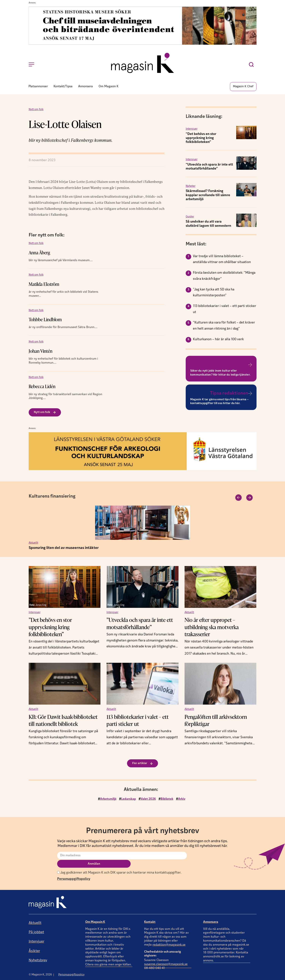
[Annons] (143, 44)
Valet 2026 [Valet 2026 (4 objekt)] (148, 800)
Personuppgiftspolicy (74, 871)
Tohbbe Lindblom (45, 321)
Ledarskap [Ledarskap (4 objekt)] (129, 800)
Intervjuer (192, 130)
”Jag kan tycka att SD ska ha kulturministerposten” (214, 294)
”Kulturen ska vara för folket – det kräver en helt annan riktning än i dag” (224, 327)
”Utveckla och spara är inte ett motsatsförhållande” (140, 624)
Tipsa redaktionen (229, 395)
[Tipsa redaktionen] (250, 395)
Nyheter (191, 187)
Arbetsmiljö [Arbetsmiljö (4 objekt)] (108, 800)
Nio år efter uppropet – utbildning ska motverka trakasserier (212, 628)
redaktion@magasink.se (169, 937)
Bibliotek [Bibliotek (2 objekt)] (167, 800)
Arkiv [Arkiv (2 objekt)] (182, 800)
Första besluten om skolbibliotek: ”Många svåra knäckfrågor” (224, 277)
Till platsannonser (229, 366)
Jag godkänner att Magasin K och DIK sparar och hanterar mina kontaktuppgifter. (119, 865)
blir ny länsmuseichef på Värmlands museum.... (61, 262)
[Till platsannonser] (250, 366)
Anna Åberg (39, 254)
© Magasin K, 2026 (40, 967)
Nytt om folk (36, 111)
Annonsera (211, 914)
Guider (190, 218)
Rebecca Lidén (42, 388)
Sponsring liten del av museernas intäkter (64, 549)
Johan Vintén (41, 352)
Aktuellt (33, 544)
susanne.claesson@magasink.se (166, 956)
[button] (238, 498)
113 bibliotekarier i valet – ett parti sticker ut (225, 310)
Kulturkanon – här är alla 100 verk (218, 341)
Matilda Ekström (44, 285)
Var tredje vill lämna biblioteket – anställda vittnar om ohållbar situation (222, 260)
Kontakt (150, 914)
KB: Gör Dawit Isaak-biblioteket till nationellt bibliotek (63, 721)
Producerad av (244, 977)
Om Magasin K (95, 914)
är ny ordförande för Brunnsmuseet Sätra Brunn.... (63, 329)
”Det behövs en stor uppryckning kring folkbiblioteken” (201, 139)
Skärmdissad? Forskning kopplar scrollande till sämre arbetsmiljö (208, 196)
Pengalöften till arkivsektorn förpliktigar (216, 721)
